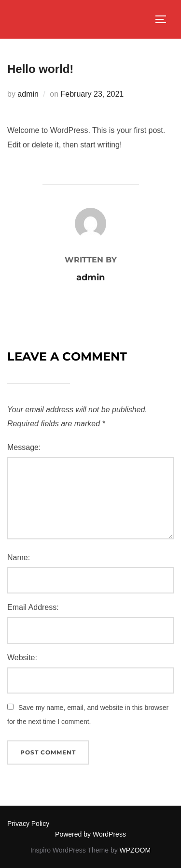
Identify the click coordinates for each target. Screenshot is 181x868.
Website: (22, 658)
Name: (19, 557)
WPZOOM (135, 850)
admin (28, 94)
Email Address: (33, 607)
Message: (24, 447)
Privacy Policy (28, 824)
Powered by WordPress (90, 834)
